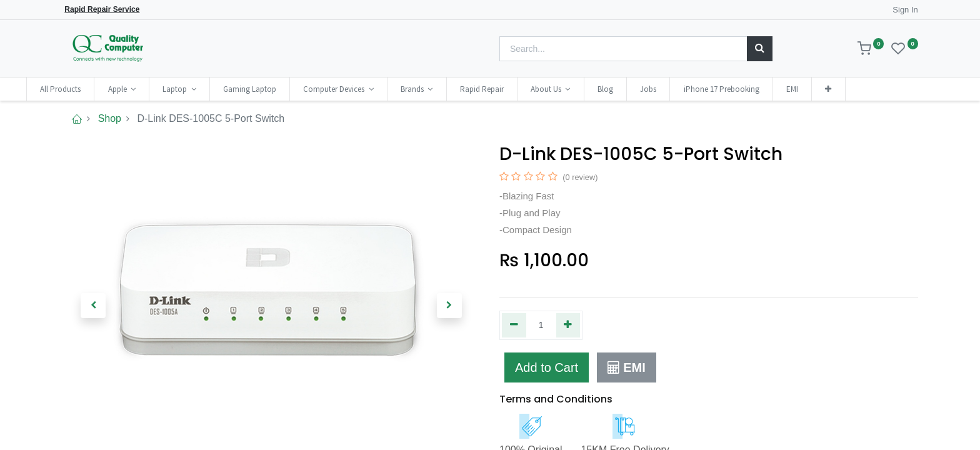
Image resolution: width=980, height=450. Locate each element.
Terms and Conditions (556, 399)
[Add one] (568, 325)
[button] (864, 89)
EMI (627, 367)
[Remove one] (514, 325)
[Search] (760, 49)
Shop (110, 118)
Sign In (905, 10)
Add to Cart (547, 367)
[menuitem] (96, 89)
